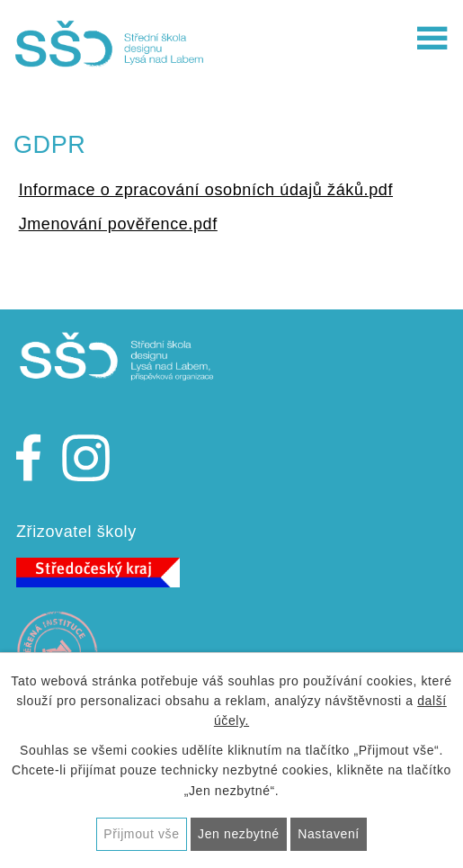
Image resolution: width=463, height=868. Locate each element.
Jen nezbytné (239, 834)
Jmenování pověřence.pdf (118, 224)
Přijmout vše (141, 834)
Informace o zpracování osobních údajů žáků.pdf (206, 190)
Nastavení (329, 834)
